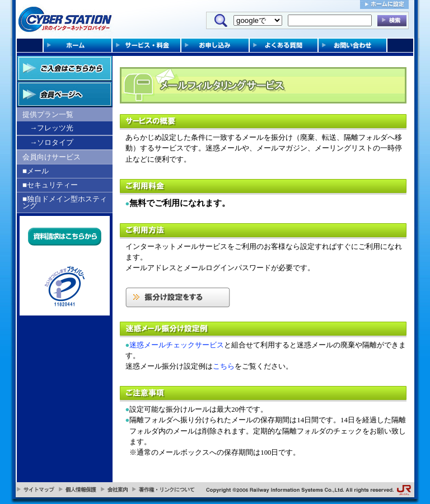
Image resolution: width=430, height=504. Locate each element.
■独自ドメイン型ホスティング (65, 202)
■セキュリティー (50, 185)
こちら (224, 366)
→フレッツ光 (52, 128)
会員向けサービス (52, 157)
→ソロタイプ (52, 142)
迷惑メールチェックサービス (177, 345)
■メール (36, 171)
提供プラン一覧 (48, 114)
